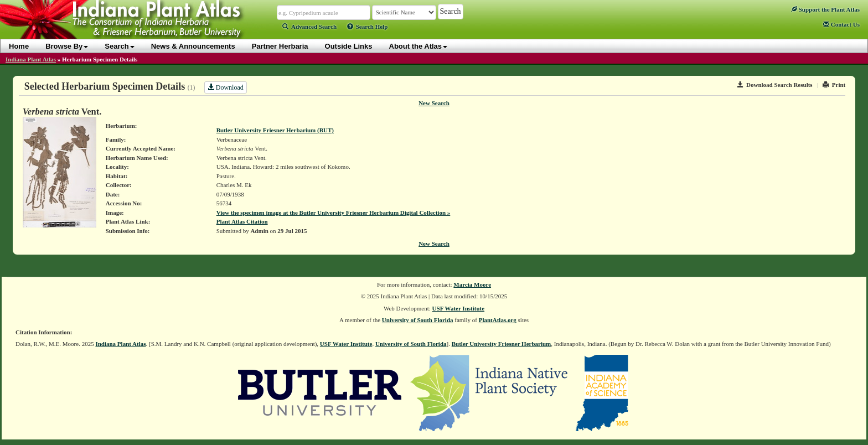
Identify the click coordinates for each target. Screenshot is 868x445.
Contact (841, 24)
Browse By (67, 46)
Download (226, 87)
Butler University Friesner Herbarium (502, 344)
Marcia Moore (472, 284)
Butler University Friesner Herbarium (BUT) (275, 130)
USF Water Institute (459, 308)
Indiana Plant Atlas (31, 59)
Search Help (368, 27)
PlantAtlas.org (498, 320)
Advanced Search (309, 27)
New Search (434, 103)
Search (119, 46)
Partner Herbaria (280, 46)
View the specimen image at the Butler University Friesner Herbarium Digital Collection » (334, 213)
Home (19, 46)
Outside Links (349, 46)
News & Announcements (193, 46)
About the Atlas (418, 46)
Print (834, 85)
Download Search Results (775, 85)
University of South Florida (418, 320)
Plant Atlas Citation (242, 221)
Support (825, 9)
